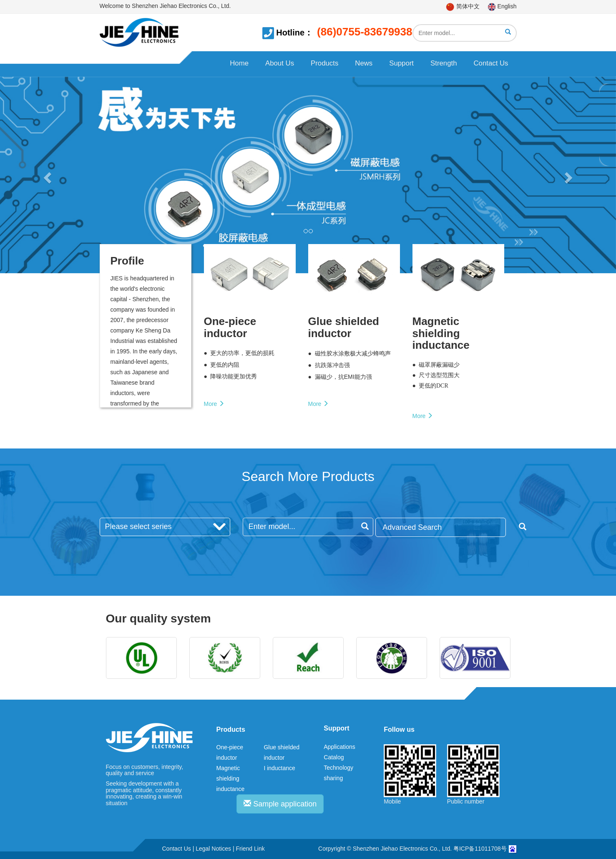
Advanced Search (444, 527)
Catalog (334, 757)
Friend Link (250, 849)
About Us (280, 63)
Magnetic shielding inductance (231, 778)
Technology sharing (338, 773)
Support (401, 63)
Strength (444, 63)
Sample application (280, 804)
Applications (339, 747)
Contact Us (491, 63)
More (214, 404)
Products (324, 63)
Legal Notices (213, 849)
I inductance (279, 768)
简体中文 (463, 6)
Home (239, 63)
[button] (46, 175)
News (364, 63)
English (502, 6)
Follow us (399, 729)
